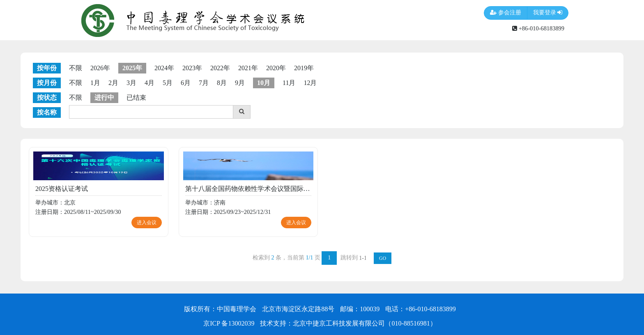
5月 (168, 83)
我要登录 (548, 13)
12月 (310, 83)
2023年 (192, 68)
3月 (131, 83)
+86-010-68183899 (538, 28)
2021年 (248, 68)
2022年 (220, 68)
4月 (149, 83)
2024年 (164, 68)
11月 (289, 83)
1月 (95, 83)
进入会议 (147, 223)
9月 (240, 83)
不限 (76, 68)
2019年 (304, 68)
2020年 (276, 68)
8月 (222, 83)
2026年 (100, 68)
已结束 (136, 98)
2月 (113, 83)
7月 (204, 83)
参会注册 (506, 13)
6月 (186, 83)
